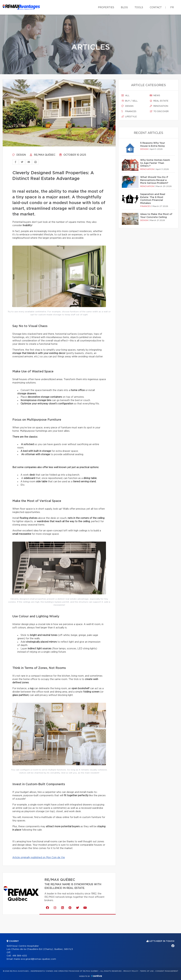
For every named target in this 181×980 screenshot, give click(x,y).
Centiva (97, 976)
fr (172, 8)
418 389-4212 (20, 956)
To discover (159, 111)
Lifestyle (129, 117)
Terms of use (147, 971)
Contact (156, 8)
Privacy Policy (131, 971)
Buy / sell (130, 101)
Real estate (159, 101)
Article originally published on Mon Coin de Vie (39, 858)
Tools (139, 8)
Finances (129, 111)
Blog (124, 8)
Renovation (159, 106)
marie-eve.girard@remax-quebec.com (35, 959)
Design (19, 155)
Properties (106, 8)
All (126, 95)
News (155, 95)
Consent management (167, 971)
